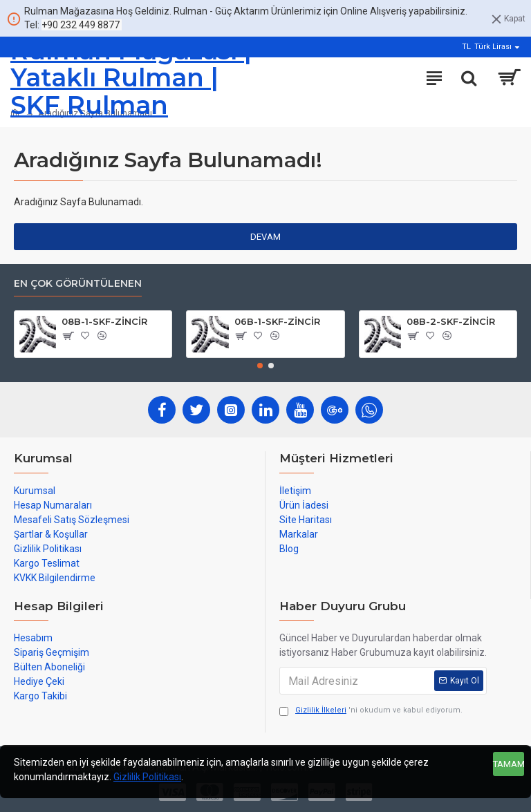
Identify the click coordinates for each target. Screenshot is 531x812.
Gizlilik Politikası (147, 777)
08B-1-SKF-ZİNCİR (104, 321)
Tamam (509, 764)
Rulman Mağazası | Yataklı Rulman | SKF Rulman (131, 78)
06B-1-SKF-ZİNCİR (277, 321)
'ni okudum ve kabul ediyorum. (371, 711)
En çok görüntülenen (78, 284)
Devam (265, 237)
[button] (260, 366)
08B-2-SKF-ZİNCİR (451, 321)
